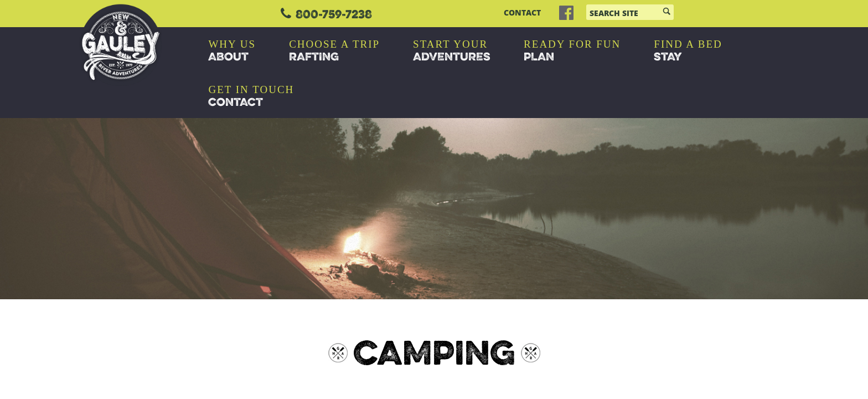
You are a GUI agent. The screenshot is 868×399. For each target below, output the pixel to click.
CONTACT (522, 13)
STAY (688, 51)
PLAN (572, 51)
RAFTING (334, 51)
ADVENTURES (452, 51)
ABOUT (232, 51)
